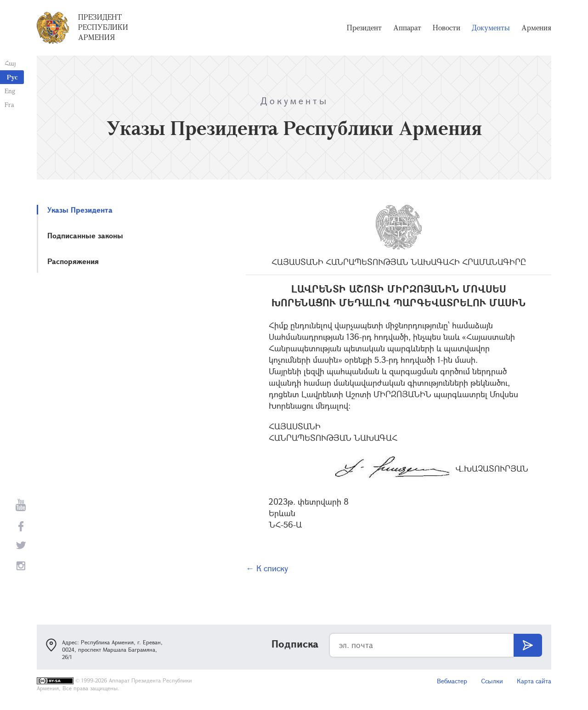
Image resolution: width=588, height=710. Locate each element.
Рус (12, 77)
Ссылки (492, 681)
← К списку (267, 568)
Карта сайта (534, 681)
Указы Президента (80, 210)
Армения (536, 28)
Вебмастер (452, 681)
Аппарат (407, 28)
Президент (364, 28)
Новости (447, 28)
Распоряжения (73, 261)
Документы (491, 28)
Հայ (10, 63)
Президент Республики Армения (103, 27)
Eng (10, 91)
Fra (9, 104)
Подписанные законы (85, 235)
